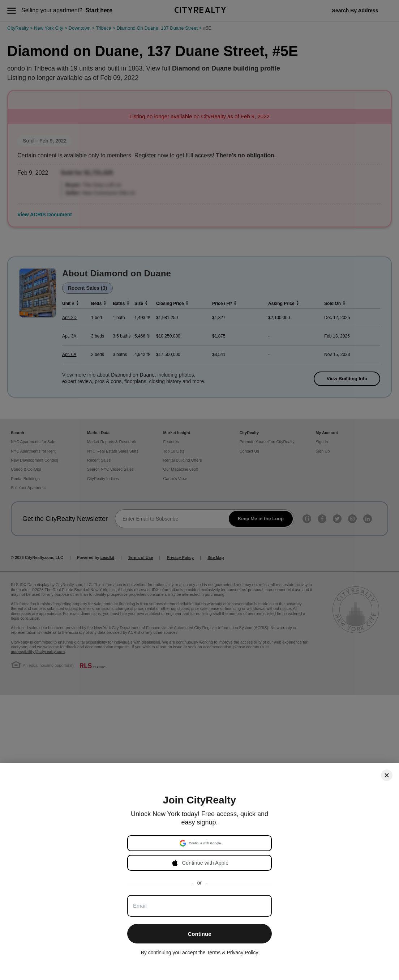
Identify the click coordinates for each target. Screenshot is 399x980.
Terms (214, 953)
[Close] (387, 775)
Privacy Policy (242, 953)
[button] (200, 843)
